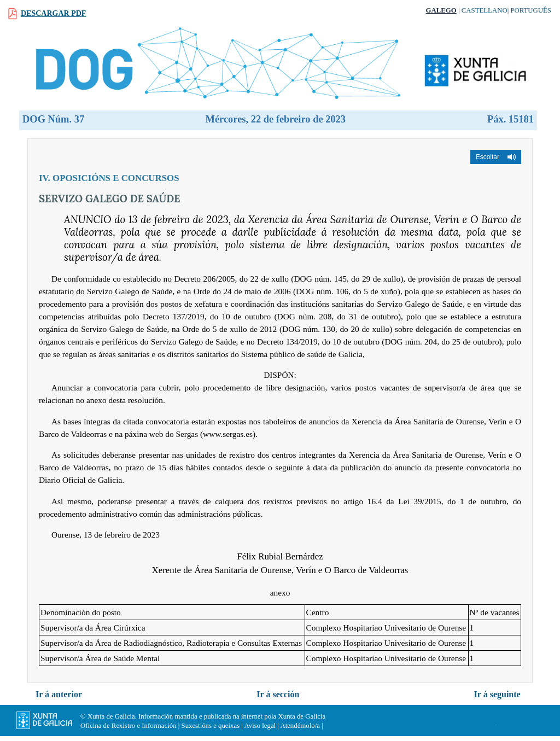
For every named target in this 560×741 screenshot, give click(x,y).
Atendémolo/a (300, 726)
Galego (441, 10)
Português (531, 10)
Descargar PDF (53, 13)
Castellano (485, 10)
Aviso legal (260, 726)
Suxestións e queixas (211, 726)
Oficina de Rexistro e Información (129, 726)
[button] (496, 157)
